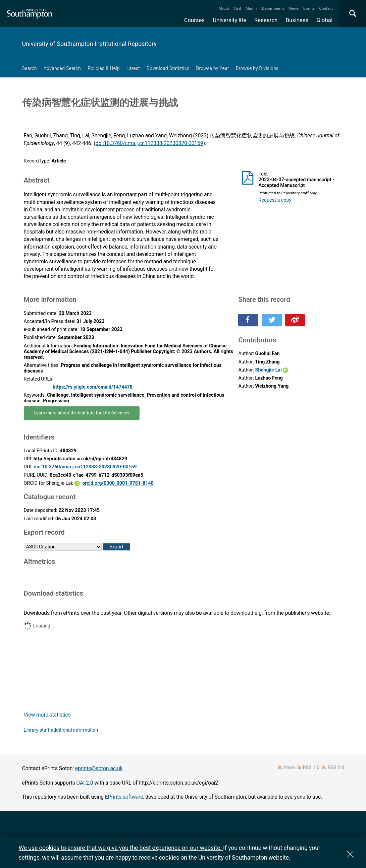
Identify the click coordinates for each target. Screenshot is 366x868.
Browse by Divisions (257, 69)
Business (297, 20)
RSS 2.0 (336, 768)
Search (30, 69)
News (294, 8)
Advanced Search (62, 69)
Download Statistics (168, 69)
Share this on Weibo (295, 320)
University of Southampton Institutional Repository (89, 44)
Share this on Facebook (248, 320)
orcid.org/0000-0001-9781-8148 (118, 483)
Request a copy (275, 200)
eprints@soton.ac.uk (99, 768)
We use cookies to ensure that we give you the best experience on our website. (121, 848)
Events (309, 8)
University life (229, 20)
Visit (237, 8)
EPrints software (124, 797)
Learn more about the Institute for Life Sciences (82, 413)
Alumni (251, 8)
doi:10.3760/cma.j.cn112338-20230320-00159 (149, 143)
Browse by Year (212, 69)
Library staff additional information (61, 730)
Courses (194, 20)
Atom (289, 768)
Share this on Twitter (272, 320)
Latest (133, 69)
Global (324, 20)
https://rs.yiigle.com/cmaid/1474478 (93, 387)
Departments (273, 8)
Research (266, 20)
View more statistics (47, 715)
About (224, 8)
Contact (326, 8)
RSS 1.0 (311, 768)
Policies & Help (104, 69)
